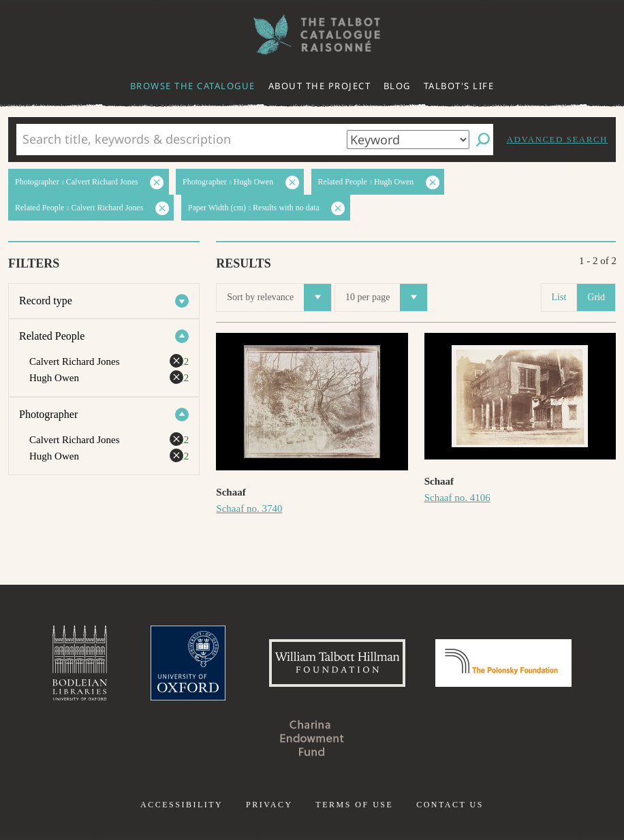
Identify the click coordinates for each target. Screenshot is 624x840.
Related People (52, 336)
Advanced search (557, 139)
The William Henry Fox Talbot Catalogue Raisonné (312, 34)
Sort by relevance (279, 297)
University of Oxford (188, 663)
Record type (46, 301)
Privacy (269, 805)
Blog (397, 86)
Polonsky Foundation (503, 663)
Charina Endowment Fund (312, 738)
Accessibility (182, 805)
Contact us (450, 805)
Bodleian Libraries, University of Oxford (80, 663)
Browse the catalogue (193, 86)
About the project (320, 86)
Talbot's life (459, 86)
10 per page (386, 297)
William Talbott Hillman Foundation (337, 663)
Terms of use (354, 805)
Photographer (48, 414)
